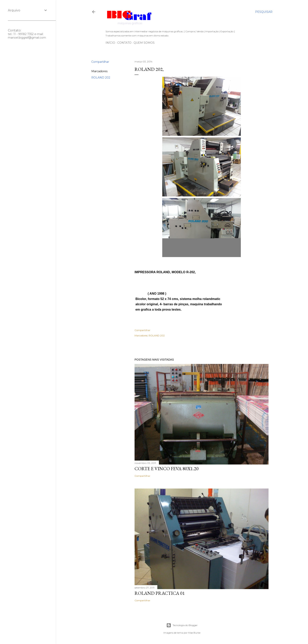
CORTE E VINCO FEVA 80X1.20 (167, 469)
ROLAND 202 (101, 78)
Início (110, 43)
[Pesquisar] (264, 12)
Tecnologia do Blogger (182, 625)
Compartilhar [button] (100, 62)
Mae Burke (194, 633)
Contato (124, 43)
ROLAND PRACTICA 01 (160, 593)
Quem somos (144, 43)
